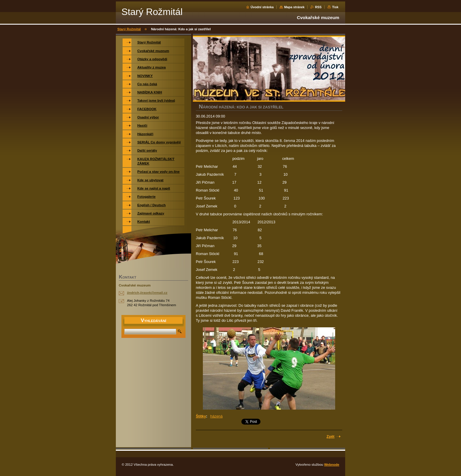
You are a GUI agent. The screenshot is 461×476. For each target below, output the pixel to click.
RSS (318, 7)
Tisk (335, 7)
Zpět (331, 436)
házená (216, 416)
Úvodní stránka (262, 7)
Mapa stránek (294, 7)
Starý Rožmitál (129, 29)
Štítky (201, 416)
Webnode (332, 465)
